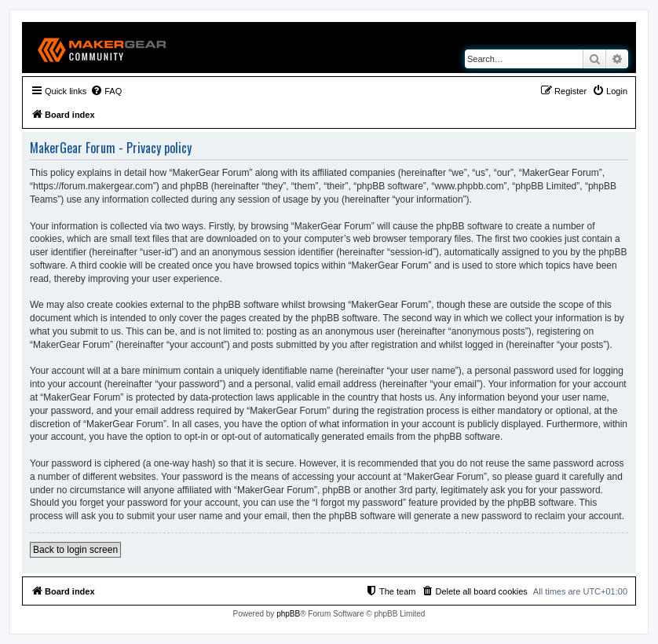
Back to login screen (75, 550)
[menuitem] (106, 91)
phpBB (288, 614)
